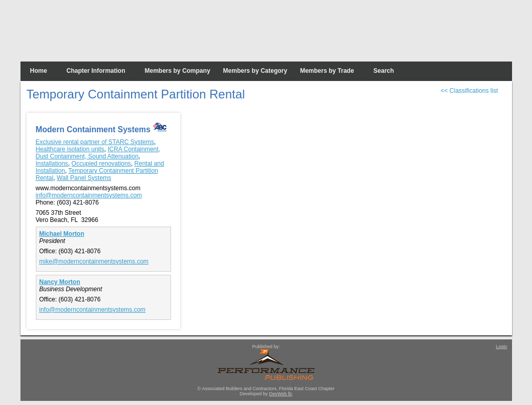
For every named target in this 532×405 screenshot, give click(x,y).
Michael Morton (62, 234)
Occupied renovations (101, 164)
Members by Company (178, 71)
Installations (52, 164)
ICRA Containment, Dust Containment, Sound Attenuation (98, 153)
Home (39, 71)
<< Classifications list (469, 91)
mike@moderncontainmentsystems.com (94, 261)
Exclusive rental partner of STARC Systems (95, 142)
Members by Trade (327, 71)
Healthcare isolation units (70, 149)
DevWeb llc (281, 394)
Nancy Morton (60, 282)
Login (501, 347)
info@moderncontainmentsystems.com (89, 195)
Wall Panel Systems (84, 178)
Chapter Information (96, 71)
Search (384, 71)
